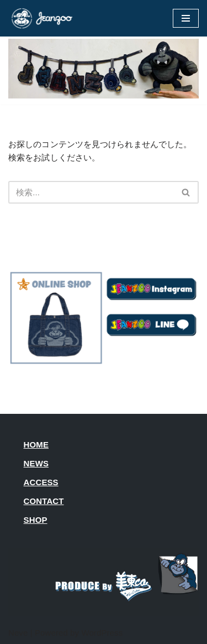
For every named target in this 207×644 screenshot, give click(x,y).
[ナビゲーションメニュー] (186, 18)
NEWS (36, 463)
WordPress (102, 633)
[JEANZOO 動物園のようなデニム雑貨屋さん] (41, 18)
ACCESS (41, 482)
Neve (18, 633)
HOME (36, 445)
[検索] (91, 192)
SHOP (36, 520)
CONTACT (44, 501)
